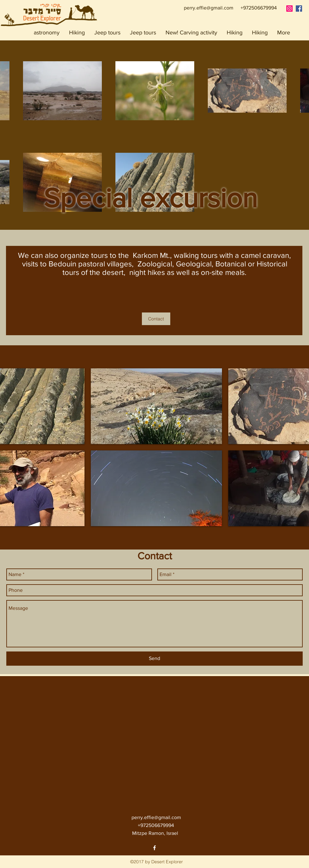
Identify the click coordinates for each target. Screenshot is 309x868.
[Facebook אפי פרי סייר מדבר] (299, 9)
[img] (157, 406)
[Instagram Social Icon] (289, 9)
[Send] (154, 659)
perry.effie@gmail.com (209, 8)
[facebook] (154, 848)
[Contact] (156, 319)
